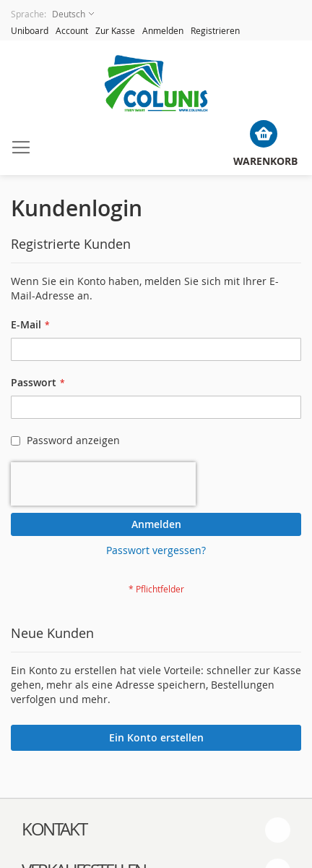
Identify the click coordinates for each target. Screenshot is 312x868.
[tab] (156, 830)
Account (72, 30)
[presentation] (103, 484)
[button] (52, 14)
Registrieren (215, 30)
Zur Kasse (115, 30)
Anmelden (163, 30)
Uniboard (30, 30)
